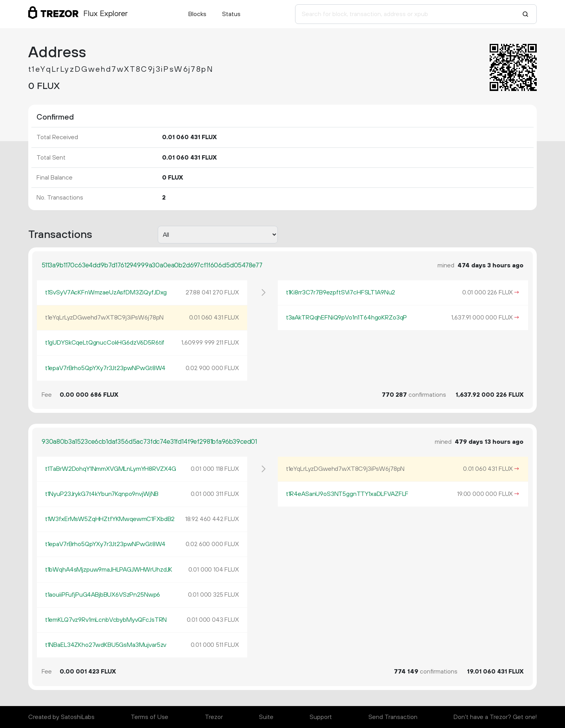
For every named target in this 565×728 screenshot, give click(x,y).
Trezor (214, 717)
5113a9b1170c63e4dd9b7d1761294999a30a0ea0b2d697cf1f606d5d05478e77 (152, 265)
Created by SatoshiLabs (61, 717)
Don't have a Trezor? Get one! (495, 717)
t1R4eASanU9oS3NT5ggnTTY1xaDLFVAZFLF (347, 494)
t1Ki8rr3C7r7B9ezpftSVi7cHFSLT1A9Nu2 (341, 292)
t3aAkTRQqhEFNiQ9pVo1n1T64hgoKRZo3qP (346, 318)
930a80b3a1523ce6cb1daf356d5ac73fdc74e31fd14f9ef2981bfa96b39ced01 (149, 442)
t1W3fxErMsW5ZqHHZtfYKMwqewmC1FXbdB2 (110, 519)
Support (321, 717)
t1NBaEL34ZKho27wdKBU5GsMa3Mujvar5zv (106, 645)
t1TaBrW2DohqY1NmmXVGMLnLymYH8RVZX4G (111, 469)
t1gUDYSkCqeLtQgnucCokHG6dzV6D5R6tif (105, 343)
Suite (266, 717)
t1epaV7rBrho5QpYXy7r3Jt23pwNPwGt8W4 (105, 368)
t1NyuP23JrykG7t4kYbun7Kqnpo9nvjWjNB (102, 494)
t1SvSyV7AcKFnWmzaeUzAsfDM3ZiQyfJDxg (106, 292)
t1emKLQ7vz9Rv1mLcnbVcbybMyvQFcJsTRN (106, 620)
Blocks (197, 14)
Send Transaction (393, 717)
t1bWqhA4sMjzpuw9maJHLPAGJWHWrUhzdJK (109, 570)
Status (231, 14)
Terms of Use (149, 717)
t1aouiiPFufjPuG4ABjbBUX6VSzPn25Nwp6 (103, 595)
